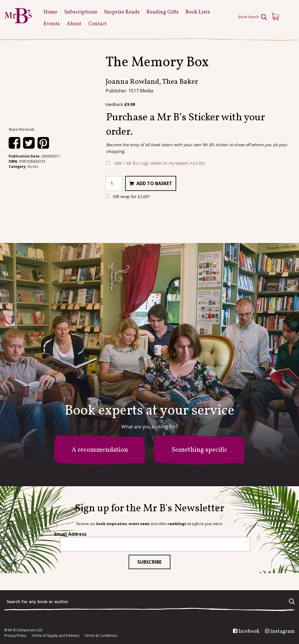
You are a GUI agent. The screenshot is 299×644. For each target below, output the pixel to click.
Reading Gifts (163, 12)
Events (52, 24)
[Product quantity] (114, 183)
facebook (249, 632)
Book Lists (198, 12)
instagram (283, 632)
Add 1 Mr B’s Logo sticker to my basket (160, 163)
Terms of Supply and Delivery (55, 636)
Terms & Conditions (101, 636)
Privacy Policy (15, 636)
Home (50, 12)
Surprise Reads (122, 12)
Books (33, 167)
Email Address (70, 534)
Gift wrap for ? (128, 196)
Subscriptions (81, 12)
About (74, 24)
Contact (97, 24)
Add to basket (154, 183)
